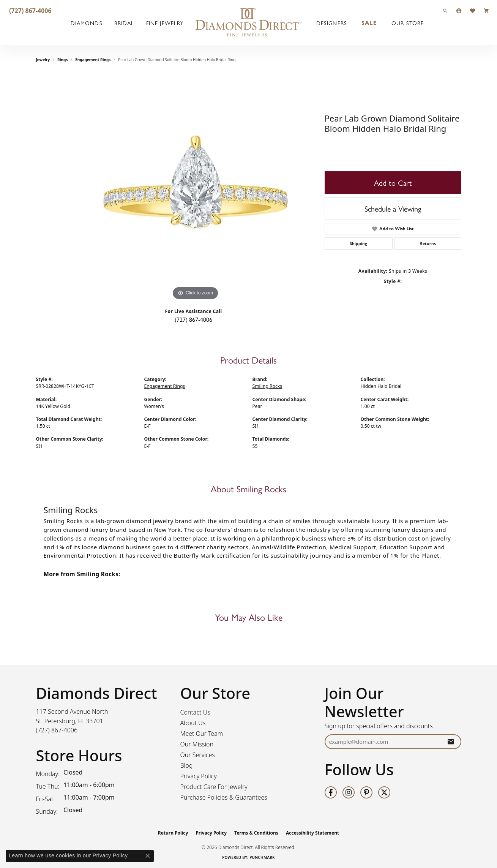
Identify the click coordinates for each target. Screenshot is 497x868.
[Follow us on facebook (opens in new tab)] (331, 792)
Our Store (408, 23)
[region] (196, 188)
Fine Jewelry (165, 23)
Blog (187, 765)
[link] (30, 10)
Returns (428, 243)
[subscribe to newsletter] (451, 742)
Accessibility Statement (312, 833)
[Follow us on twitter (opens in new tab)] (384, 792)
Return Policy (173, 833)
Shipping (358, 243)
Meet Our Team (202, 734)
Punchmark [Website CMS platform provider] (262, 857)
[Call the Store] (57, 730)
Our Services (198, 755)
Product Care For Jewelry (214, 787)
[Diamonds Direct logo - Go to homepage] (249, 23)
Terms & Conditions (256, 833)
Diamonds (87, 23)
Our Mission (197, 744)
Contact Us (195, 712)
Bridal (124, 23)
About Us (193, 723)
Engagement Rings (93, 60)
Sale (369, 23)
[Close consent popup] (148, 856)
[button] (445, 10)
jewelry (43, 60)
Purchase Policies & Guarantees (224, 797)
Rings (62, 60)
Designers (332, 23)
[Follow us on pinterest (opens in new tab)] (366, 792)
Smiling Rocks (267, 386)
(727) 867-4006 (193, 319)
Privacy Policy (199, 776)
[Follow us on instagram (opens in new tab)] (349, 792)
